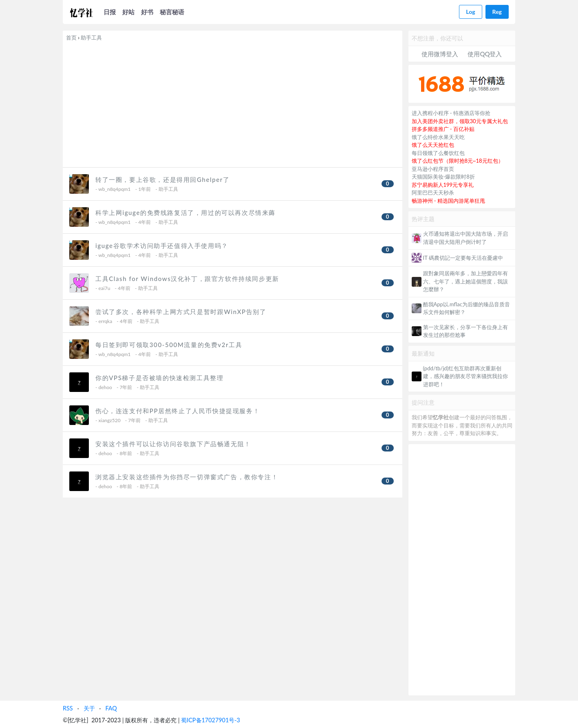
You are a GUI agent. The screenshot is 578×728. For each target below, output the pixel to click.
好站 (128, 12)
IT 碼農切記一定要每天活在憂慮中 (463, 258)
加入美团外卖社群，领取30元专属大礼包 (460, 121)
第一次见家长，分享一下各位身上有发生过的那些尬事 (465, 331)
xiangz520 (110, 420)
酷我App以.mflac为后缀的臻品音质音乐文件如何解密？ (467, 308)
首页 (71, 38)
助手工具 (91, 38)
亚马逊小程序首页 (433, 169)
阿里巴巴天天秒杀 (433, 193)
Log (470, 12)
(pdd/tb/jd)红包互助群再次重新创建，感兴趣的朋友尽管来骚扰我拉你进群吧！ (465, 376)
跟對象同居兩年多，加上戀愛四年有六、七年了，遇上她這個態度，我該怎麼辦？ (465, 281)
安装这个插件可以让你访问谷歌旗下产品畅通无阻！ (173, 444)
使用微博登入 (440, 54)
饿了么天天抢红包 (433, 145)
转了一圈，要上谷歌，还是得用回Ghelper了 (162, 179)
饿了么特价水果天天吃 (438, 137)
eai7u (105, 288)
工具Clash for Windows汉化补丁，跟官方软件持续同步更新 (187, 279)
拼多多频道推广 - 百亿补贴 (443, 129)
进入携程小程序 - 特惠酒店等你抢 (451, 113)
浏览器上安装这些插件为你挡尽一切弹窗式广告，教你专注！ (187, 477)
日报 (110, 12)
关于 (89, 708)
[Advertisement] (233, 103)
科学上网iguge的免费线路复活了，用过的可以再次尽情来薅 (185, 212)
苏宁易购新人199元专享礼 (443, 185)
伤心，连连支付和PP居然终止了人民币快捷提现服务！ (178, 411)
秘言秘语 (172, 12)
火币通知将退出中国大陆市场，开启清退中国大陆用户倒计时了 (465, 238)
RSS (68, 708)
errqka (106, 321)
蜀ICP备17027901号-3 (211, 720)
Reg (497, 12)
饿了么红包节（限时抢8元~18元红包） (458, 161)
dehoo (105, 387)
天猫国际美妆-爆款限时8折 (443, 177)
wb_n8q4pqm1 (114, 189)
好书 (147, 12)
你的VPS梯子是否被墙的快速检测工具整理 (159, 378)
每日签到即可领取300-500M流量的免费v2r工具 (169, 345)
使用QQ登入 (485, 54)
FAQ (111, 708)
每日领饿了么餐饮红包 (438, 153)
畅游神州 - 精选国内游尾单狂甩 (449, 201)
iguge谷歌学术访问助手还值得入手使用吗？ (162, 246)
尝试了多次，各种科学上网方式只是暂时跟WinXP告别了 (181, 312)
